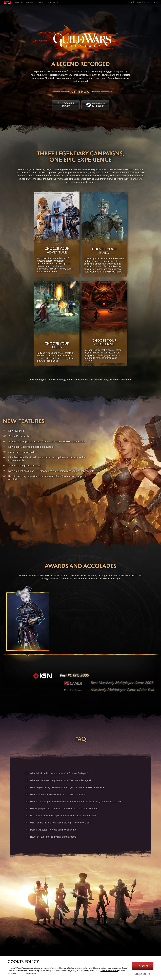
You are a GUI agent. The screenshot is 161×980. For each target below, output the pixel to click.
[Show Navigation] (155, 10)
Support (138, 2)
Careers (41, 2)
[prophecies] (28, 628)
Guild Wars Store (66, 105)
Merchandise (53, 2)
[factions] (80, 628)
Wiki (130, 2)
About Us (18, 2)
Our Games (30, 2)
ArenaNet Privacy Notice (109, 971)
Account (147, 2)
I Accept (143, 966)
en (154, 2)
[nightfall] (133, 628)
